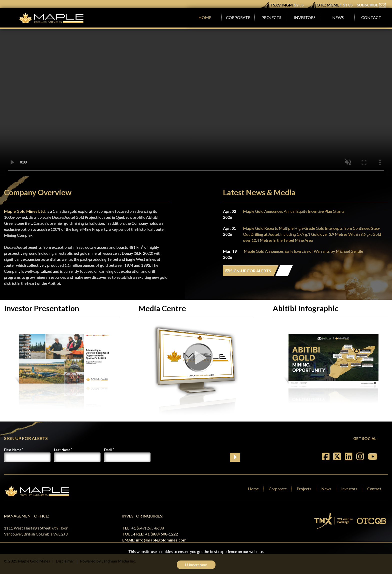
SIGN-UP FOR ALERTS (248, 271)
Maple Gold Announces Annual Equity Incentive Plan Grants (294, 211)
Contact (374, 489)
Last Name (62, 450)
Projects (304, 489)
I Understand (196, 565)
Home (253, 489)
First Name (13, 450)
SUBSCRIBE (371, 5)
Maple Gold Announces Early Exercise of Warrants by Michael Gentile (303, 251)
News (326, 489)
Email (108, 450)
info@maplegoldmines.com (161, 540)
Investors (349, 489)
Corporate (278, 489)
